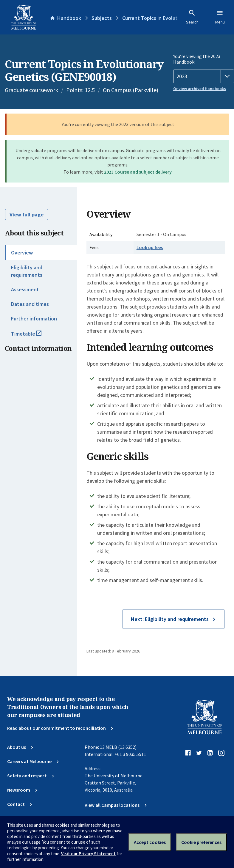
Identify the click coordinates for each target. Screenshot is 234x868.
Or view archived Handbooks (200, 89)
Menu (220, 17)
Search (192, 17)
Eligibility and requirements (27, 271)
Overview (22, 253)
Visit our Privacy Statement (88, 854)
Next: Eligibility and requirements (170, 619)
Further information (34, 319)
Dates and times (30, 304)
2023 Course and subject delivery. (138, 172)
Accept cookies (150, 842)
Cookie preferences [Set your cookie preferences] (201, 842)
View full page (27, 214)
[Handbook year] (204, 76)
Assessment (25, 289)
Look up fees (150, 247)
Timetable (33, 336)
